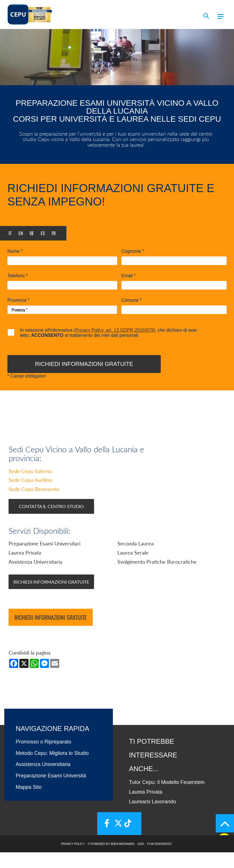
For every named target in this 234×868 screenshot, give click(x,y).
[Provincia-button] (62, 310)
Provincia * (18, 300)
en (21, 233)
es (43, 233)
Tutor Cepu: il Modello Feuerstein (167, 798)
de (32, 233)
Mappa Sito (29, 803)
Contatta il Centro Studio (51, 522)
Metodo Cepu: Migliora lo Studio (52, 769)
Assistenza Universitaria (43, 780)
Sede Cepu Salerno (30, 487)
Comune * (132, 300)
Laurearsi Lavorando (153, 818)
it (10, 233)
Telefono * (18, 276)
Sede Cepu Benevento (34, 505)
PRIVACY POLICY (73, 860)
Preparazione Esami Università (51, 792)
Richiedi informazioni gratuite (51, 633)
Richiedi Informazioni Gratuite (51, 598)
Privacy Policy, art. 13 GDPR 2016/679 (114, 330)
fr (54, 233)
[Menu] (221, 16)
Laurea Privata (146, 808)
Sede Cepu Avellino (30, 496)
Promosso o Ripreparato (43, 758)
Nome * (15, 251)
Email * (129, 276)
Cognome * (133, 251)
